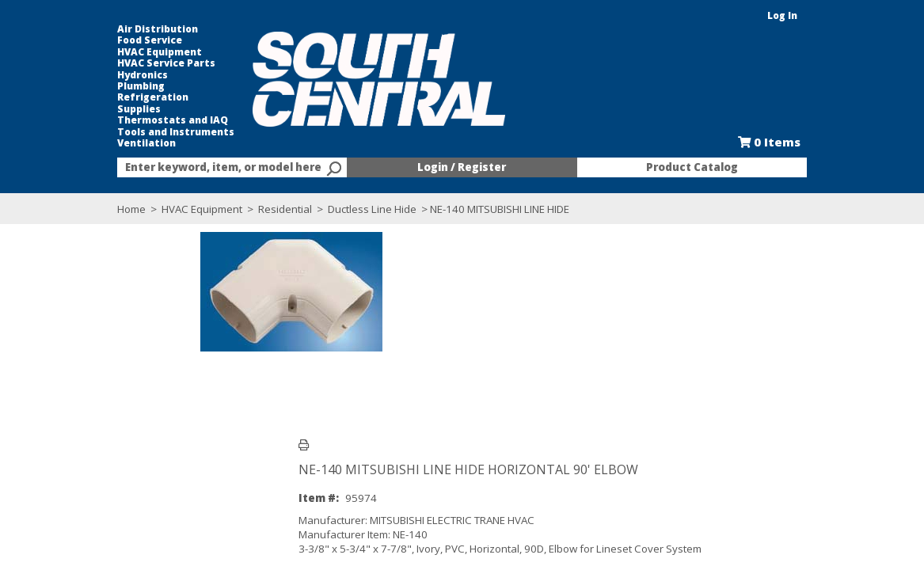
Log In (865, 15)
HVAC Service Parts (84, 63)
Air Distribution (75, 29)
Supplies (57, 109)
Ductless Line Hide (290, 209)
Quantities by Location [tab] (281, 458)
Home (49, 209)
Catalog (339, 412)
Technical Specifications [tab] (157, 458)
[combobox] (177, 168)
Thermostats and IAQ (90, 120)
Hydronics (60, 75)
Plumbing (59, 86)
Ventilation (64, 143)
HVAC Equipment (77, 52)
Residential (203, 209)
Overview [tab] (64, 458)
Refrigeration (70, 97)
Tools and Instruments (93, 132)
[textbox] (169, 168)
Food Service (67, 40)
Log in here (312, 375)
